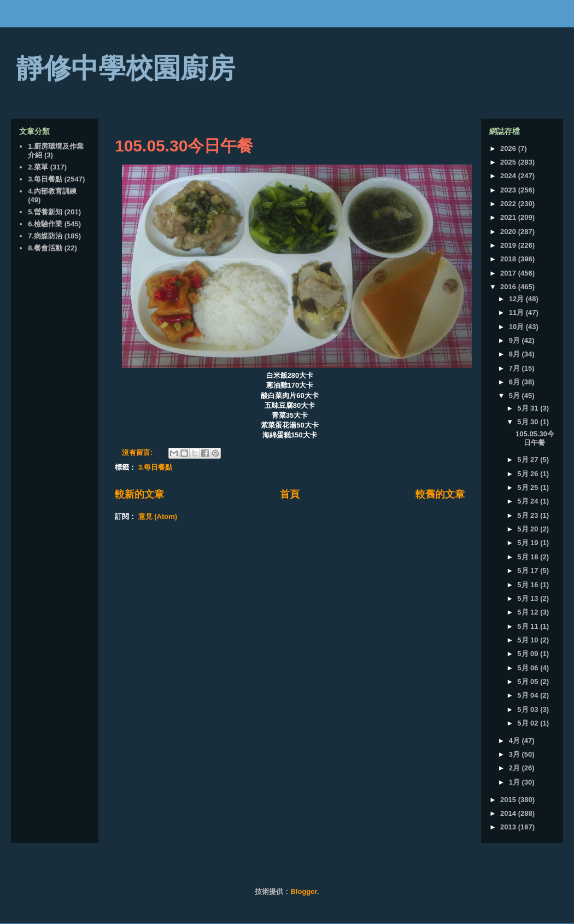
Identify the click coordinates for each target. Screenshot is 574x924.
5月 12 (529, 612)
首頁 (290, 494)
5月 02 (529, 723)
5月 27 (529, 460)
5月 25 (529, 487)
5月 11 (529, 626)
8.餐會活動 (45, 248)
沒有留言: (138, 452)
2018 (509, 259)
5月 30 (529, 422)
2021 (509, 217)
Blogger (303, 891)
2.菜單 (38, 167)
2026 (509, 148)
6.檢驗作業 (45, 224)
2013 (509, 827)
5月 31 (529, 408)
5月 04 (529, 695)
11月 (517, 312)
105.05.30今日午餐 (184, 146)
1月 (516, 782)
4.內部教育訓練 (52, 191)
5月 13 (529, 598)
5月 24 (529, 501)
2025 (509, 162)
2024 (509, 176)
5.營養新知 (45, 212)
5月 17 (529, 571)
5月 (516, 396)
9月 (516, 340)
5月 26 (529, 474)
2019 (509, 245)
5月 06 (529, 668)
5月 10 (529, 640)
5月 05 (529, 682)
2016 (509, 287)
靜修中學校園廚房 (126, 68)
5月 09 (529, 654)
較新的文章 (139, 494)
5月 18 (529, 557)
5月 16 (529, 585)
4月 (516, 741)
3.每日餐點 (156, 467)
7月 (516, 368)
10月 (517, 327)
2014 (509, 813)
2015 (509, 800)
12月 (517, 299)
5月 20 (529, 529)
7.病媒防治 (45, 236)
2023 (509, 190)
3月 (516, 754)
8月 (516, 354)
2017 (509, 273)
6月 (516, 382)
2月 (516, 768)
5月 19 (529, 543)
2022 (509, 204)
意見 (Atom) (158, 516)
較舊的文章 (440, 494)
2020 (509, 232)
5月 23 (529, 515)
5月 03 (529, 709)
